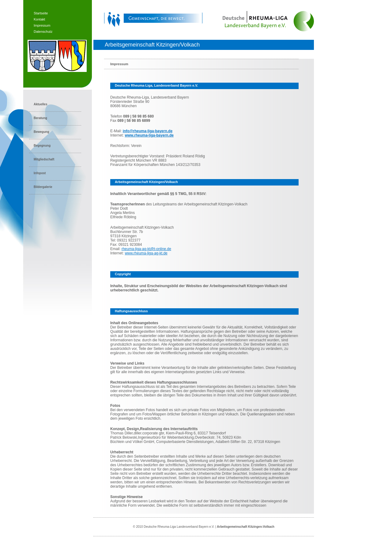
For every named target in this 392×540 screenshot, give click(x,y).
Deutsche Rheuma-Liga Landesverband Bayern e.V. (179, 527)
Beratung (40, 118)
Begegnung (42, 146)
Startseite (41, 13)
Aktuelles (40, 104)
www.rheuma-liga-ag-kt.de (146, 253)
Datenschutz (43, 32)
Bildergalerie (43, 187)
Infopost (40, 173)
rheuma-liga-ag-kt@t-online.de (146, 249)
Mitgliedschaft (44, 159)
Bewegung (41, 132)
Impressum (42, 25)
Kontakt (39, 19)
